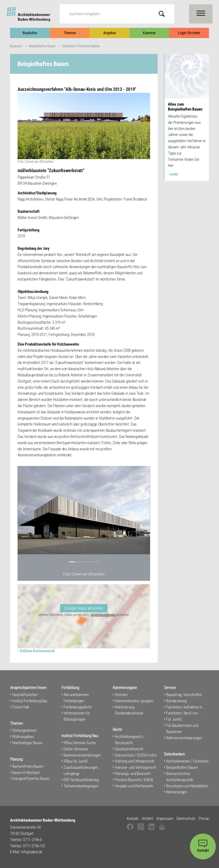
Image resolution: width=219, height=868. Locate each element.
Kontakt (133, 818)
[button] (23, 510)
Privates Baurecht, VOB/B (134, 780)
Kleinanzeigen (177, 792)
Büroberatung (176, 701)
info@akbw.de (32, 852)
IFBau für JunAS (76, 761)
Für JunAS (174, 719)
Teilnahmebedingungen (81, 786)
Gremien (121, 695)
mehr (174, 174)
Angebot (110, 33)
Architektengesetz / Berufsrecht (130, 740)
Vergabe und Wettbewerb (134, 786)
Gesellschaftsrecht (129, 749)
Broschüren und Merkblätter (187, 786)
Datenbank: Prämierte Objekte (81, 46)
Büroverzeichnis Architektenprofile (180, 777)
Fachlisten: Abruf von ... (184, 713)
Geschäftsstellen (25, 695)
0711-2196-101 (34, 846)
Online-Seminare (76, 749)
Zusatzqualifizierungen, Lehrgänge (81, 770)
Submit (165, 14)
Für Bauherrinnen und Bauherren (182, 729)
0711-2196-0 (32, 840)
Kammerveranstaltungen (82, 755)
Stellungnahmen (24, 730)
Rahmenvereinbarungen (184, 738)
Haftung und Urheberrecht (135, 761)
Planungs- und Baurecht (133, 774)
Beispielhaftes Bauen (42, 46)
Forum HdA (21, 707)
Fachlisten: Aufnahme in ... (186, 707)
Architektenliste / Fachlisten (187, 761)
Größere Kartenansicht (37, 651)
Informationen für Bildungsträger (77, 716)
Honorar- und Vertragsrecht (135, 767)
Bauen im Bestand (26, 773)
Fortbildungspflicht (78, 707)
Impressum (165, 818)
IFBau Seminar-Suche (80, 743)
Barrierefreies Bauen (28, 766)
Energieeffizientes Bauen (31, 779)
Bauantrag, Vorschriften (184, 695)
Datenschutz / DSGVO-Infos (136, 755)
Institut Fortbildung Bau (30, 701)
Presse (204, 818)
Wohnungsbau (23, 737)
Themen (70, 33)
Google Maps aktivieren (84, 608)
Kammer (149, 33)
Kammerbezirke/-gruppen (134, 701)
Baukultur (30, 33)
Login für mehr (189, 33)
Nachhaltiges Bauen (27, 743)
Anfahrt (147, 818)
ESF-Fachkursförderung (81, 780)
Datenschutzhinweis (103, 615)
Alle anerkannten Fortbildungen (76, 698)
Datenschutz (186, 818)
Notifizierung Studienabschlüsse (129, 710)
